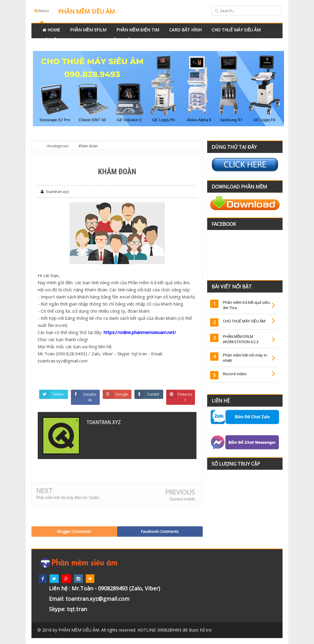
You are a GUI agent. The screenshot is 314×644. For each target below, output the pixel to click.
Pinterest (185, 397)
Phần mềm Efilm (88, 30)
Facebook (90, 397)
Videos (93, 40)
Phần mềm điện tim (138, 30)
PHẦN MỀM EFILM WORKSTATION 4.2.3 (241, 339)
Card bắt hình (185, 30)
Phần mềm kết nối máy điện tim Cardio (68, 498)
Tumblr (153, 394)
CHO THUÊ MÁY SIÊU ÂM (244, 321)
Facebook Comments (160, 531)
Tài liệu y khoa (59, 40)
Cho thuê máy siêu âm (236, 30)
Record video (235, 374)
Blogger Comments (74, 531)
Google (122, 394)
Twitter (58, 394)
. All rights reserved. (97, 630)
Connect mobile (182, 499)
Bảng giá (120, 40)
